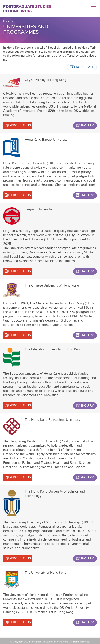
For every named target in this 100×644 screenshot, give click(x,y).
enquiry (87, 126)
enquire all (84, 67)
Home (6, 21)
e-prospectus (19, 125)
